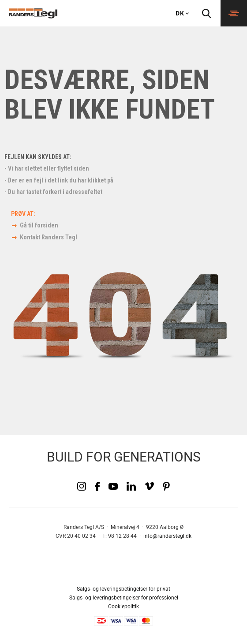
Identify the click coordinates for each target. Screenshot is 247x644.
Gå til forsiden (39, 225)
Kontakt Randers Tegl (49, 237)
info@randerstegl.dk (167, 536)
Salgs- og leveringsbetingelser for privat (123, 589)
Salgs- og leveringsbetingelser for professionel (124, 598)
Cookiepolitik (123, 607)
